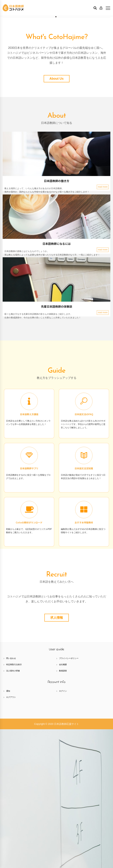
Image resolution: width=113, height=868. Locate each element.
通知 (8, 830)
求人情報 (57, 756)
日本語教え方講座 (29, 553)
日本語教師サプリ (29, 607)
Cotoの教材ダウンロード (29, 661)
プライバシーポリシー (69, 797)
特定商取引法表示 (14, 803)
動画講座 (63, 809)
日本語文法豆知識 (84, 607)
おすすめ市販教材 (84, 661)
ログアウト (11, 836)
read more (103, 326)
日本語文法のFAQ (84, 553)
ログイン (63, 830)
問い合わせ (11, 797)
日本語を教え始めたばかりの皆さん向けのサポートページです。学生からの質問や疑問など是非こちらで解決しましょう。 (83, 563)
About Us (57, 217)
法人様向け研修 (13, 809)
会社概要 (63, 803)
